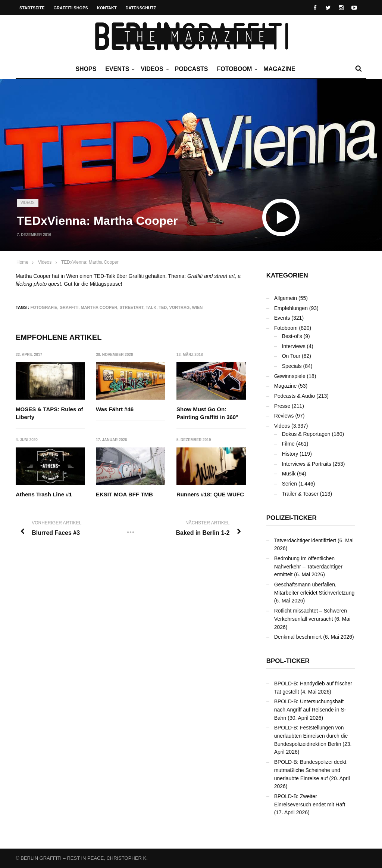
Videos (154, 69)
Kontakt (107, 8)
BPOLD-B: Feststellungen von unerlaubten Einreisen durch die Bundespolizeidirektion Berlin (311, 736)
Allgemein (286, 298)
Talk (151, 307)
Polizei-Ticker (292, 518)
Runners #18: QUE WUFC (210, 494)
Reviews (284, 416)
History (290, 454)
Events (119, 69)
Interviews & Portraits (307, 464)
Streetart (132, 307)
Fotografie (44, 307)
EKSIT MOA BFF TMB (124, 494)
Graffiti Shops (71, 8)
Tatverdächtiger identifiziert (305, 540)
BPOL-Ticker (288, 661)
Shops (86, 69)
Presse (282, 406)
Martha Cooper (99, 307)
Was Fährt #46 (115, 409)
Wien (198, 307)
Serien (289, 484)
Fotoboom (236, 69)
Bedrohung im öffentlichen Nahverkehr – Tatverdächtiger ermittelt (308, 566)
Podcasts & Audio (295, 396)
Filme (288, 444)
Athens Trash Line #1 (44, 494)
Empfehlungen (291, 308)
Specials (292, 366)
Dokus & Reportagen (306, 434)
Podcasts (192, 69)
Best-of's (292, 336)
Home (22, 262)
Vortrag (179, 307)
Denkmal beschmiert (298, 637)
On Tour (291, 356)
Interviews (294, 346)
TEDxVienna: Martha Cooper (90, 262)
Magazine (279, 69)
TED (163, 307)
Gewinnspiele (290, 376)
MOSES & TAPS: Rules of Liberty (49, 413)
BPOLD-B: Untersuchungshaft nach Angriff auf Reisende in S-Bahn (310, 709)
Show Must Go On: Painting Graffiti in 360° (207, 413)
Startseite (32, 8)
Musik (289, 474)
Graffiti (69, 307)
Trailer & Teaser (300, 494)
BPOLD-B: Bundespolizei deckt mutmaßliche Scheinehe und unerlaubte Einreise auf (310, 770)
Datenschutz (141, 8)
